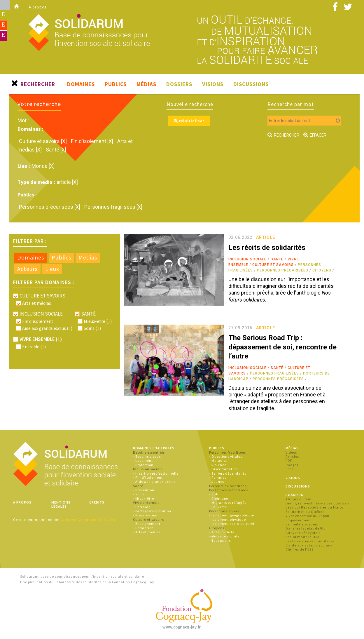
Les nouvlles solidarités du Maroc (315, 507)
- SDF (214, 494)
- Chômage (219, 498)
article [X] (67, 182)
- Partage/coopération (152, 511)
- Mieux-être (143, 498)
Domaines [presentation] (31, 257)
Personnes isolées (224, 511)
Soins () (92, 328)
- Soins (139, 494)
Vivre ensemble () (41, 339)
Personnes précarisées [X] (50, 207)
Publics (116, 84)
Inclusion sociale (247, 259)
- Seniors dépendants (228, 473)
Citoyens (322, 270)
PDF (289, 460)
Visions (213, 84)
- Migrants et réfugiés (228, 503)
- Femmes (218, 477)
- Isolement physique (228, 519)
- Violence (218, 465)
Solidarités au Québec (305, 512)
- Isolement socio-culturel (232, 524)
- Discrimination (224, 469)
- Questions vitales (226, 456)
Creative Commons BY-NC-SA (88, 520)
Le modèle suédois (302, 524)
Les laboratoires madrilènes (310, 541)
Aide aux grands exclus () (47, 328)
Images (292, 465)
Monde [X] (43, 166)
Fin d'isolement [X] (93, 141)
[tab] (31, 258)
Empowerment (298, 520)
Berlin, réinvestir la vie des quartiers (318, 503)
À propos (38, 7)
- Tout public (220, 540)
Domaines (81, 84)
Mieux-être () (98, 321)
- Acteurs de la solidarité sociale (224, 534)
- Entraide (142, 507)
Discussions (251, 84)
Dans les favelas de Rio (306, 528)
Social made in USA (303, 537)
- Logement (143, 460)
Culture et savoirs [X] (43, 141)
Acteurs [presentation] (27, 269)
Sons (290, 469)
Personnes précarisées (283, 270)
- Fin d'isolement (148, 477)
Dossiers (179, 84)
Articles (292, 456)
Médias (146, 84)
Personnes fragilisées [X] (113, 207)
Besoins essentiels (149, 452)
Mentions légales (61, 504)
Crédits (97, 502)
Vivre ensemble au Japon (307, 516)
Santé (277, 259)
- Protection (143, 465)
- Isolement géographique (232, 515)
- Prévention (144, 490)
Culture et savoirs (273, 265)
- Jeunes (217, 482)
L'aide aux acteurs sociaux (309, 545)
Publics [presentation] (61, 257)
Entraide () (34, 347)
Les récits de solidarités (267, 248)
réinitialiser (189, 121)
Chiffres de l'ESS (300, 549)
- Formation (143, 528)
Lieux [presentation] (52, 269)
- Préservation (145, 515)
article (266, 237)
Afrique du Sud (299, 499)
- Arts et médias (147, 532)
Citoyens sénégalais (303, 533)
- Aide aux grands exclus (154, 482)
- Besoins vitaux (147, 456)
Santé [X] (56, 150)
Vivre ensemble (146, 503)
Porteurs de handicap (228, 486)
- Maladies (218, 460)
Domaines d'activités (154, 448)
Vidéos (291, 452)
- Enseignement (147, 524)
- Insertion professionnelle (156, 473)
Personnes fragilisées (274, 373)
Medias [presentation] (88, 257)
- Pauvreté (218, 507)
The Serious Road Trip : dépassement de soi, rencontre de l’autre (282, 347)
